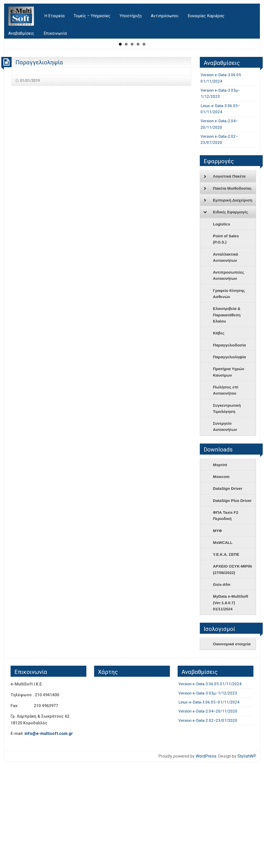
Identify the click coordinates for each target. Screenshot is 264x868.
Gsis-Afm (222, 691)
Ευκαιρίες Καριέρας (206, 16)
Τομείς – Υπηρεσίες (92, 16)
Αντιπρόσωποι (165, 16)
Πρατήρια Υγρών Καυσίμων (229, 478)
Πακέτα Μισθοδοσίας (228, 294)
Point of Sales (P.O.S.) (226, 345)
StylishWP (247, 862)
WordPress (206, 862)
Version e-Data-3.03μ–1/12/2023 (208, 799)
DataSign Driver (228, 594)
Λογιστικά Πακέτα (225, 283)
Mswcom (221, 583)
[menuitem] (22, 16)
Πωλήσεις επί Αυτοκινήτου (226, 496)
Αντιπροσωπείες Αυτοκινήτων (229, 381)
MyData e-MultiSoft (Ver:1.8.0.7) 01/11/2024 (231, 709)
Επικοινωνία (55, 33)
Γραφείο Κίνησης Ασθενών (229, 400)
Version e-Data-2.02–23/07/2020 (208, 827)
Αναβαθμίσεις (21, 33)
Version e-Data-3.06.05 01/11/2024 (210, 790)
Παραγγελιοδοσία (229, 451)
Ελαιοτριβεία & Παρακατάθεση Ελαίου (227, 421)
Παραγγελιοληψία (39, 168)
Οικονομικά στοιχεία (232, 750)
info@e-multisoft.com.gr (49, 840)
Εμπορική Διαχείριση (228, 306)
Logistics (222, 330)
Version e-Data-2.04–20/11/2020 (208, 817)
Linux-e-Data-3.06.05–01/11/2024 (209, 808)
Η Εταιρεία (54, 16)
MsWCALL (223, 649)
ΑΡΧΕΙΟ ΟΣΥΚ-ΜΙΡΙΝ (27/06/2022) (232, 676)
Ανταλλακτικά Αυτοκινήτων (225, 363)
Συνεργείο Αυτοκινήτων (225, 532)
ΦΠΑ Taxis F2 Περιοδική (226, 622)
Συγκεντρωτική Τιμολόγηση (227, 514)
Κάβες (219, 439)
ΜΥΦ (217, 637)
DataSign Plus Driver (232, 607)
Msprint (220, 571)
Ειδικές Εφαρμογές (226, 318)
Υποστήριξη (131, 16)
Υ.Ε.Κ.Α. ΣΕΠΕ (226, 660)
